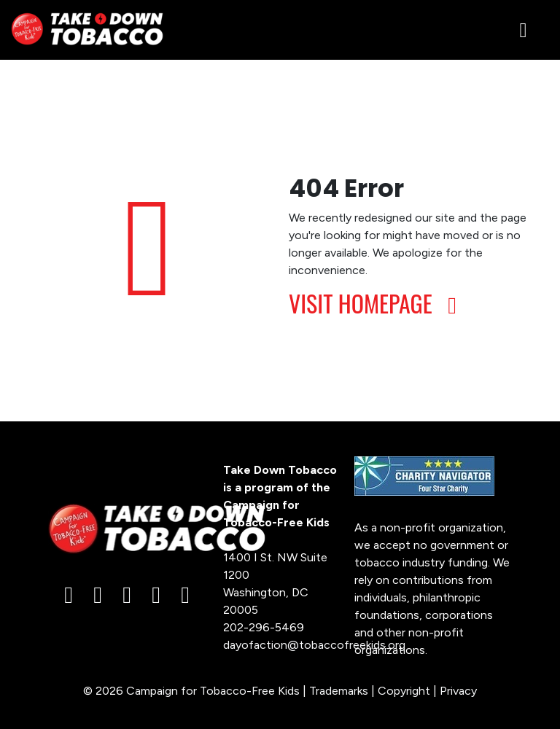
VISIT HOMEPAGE (378, 303)
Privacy (458, 691)
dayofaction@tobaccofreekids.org (314, 645)
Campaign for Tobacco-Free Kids (213, 691)
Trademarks (339, 691)
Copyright (404, 691)
